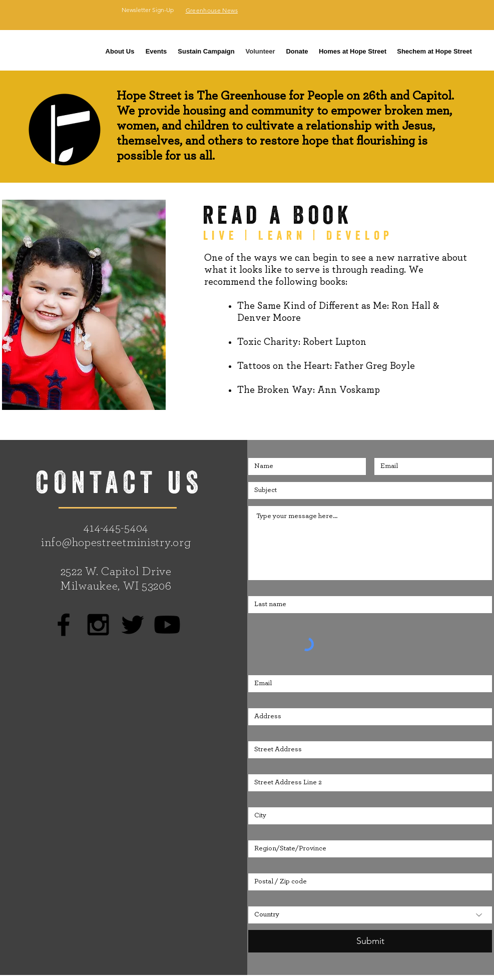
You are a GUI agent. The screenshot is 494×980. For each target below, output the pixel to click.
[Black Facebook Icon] (64, 625)
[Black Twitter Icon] (133, 625)
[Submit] (370, 941)
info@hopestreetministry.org (116, 543)
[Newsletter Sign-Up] (148, 10)
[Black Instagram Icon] (98, 625)
